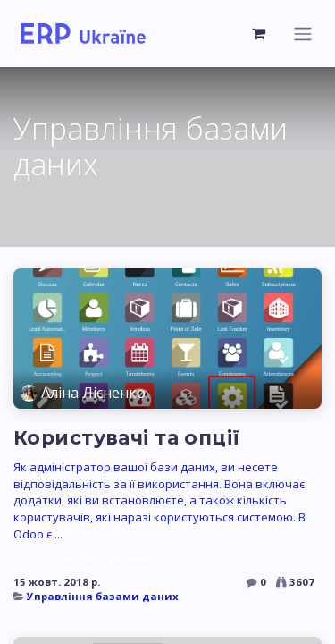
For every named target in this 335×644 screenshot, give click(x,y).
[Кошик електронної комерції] (259, 33)
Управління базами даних (103, 596)
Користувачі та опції (127, 437)
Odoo (34, 559)
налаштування (107, 559)
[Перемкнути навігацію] (303, 34)
